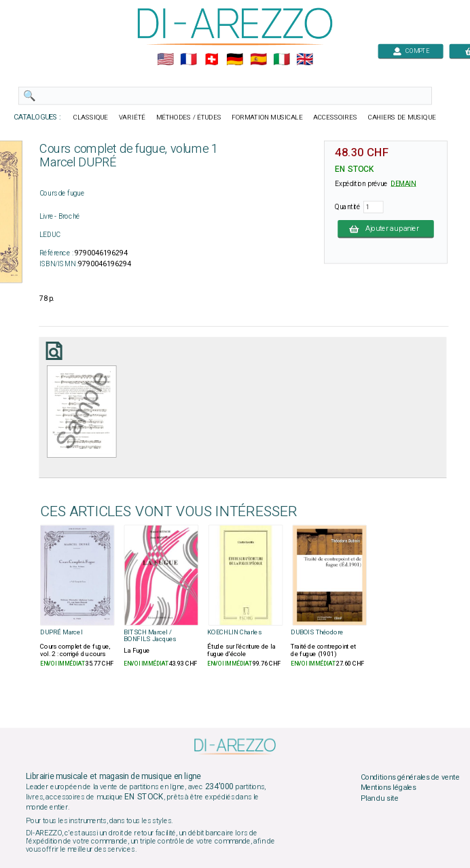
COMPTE (411, 51)
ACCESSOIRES (335, 117)
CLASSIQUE (91, 117)
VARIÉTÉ (132, 117)
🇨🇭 (212, 60)
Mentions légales (388, 788)
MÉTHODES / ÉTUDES (189, 117)
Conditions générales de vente (410, 777)
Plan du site (380, 798)
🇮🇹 (282, 60)
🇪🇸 (258, 60)
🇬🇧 (305, 60)
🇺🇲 (165, 60)
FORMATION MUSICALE (267, 117)
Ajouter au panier (386, 229)
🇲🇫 (188, 60)
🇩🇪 (235, 60)
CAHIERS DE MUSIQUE (402, 117)
